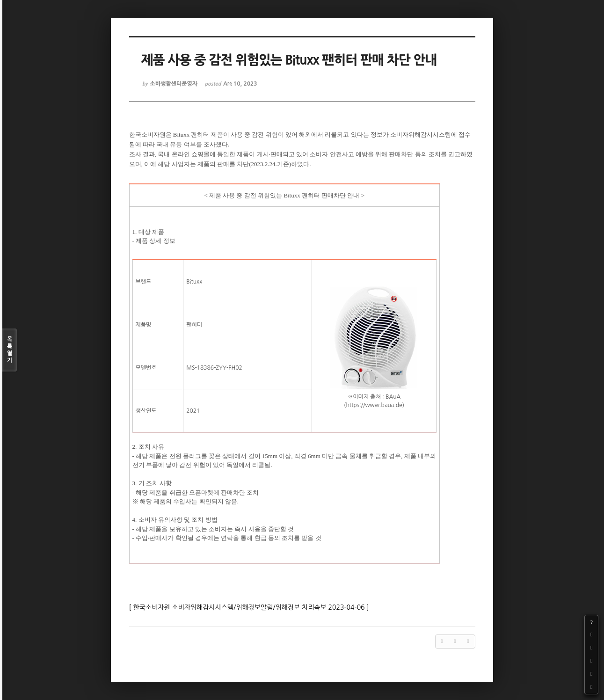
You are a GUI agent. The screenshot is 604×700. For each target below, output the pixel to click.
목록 (10, 350)
